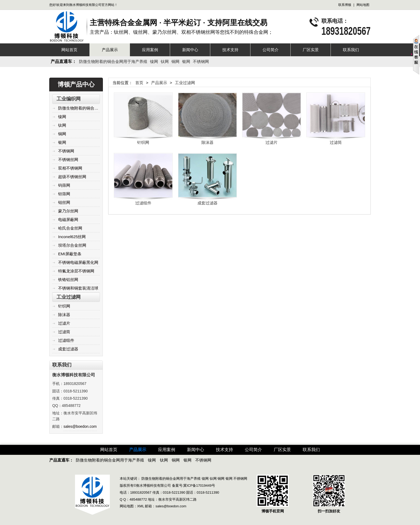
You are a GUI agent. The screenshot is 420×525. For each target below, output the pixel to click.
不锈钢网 (201, 61)
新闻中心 (190, 50)
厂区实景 (311, 50)
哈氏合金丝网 (67, 228)
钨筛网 (61, 185)
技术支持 (230, 50)
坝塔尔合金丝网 (69, 245)
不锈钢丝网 (65, 160)
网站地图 (363, 5)
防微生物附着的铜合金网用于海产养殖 (113, 61)
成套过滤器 (65, 349)
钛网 (165, 61)
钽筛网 (61, 194)
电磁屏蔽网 (65, 220)
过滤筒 (61, 332)
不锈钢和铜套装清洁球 (75, 288)
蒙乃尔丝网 (65, 211)
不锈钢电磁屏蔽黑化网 (75, 262)
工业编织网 (69, 99)
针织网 (61, 306)
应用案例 (150, 50)
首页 (139, 83)
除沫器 (61, 315)
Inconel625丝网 (69, 237)
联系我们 (351, 50)
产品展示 (110, 50)
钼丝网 (61, 202)
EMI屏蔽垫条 (67, 254)
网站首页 (69, 50)
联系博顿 (345, 5)
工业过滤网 (69, 297)
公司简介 (271, 50)
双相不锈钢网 (67, 168)
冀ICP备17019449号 (199, 485)
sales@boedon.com (80, 426)
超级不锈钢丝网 (69, 177)
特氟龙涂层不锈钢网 (73, 271)
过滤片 (61, 323)
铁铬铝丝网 (65, 280)
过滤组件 (63, 340)
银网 (186, 61)
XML (141, 506)
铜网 (175, 61)
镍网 (154, 61)
